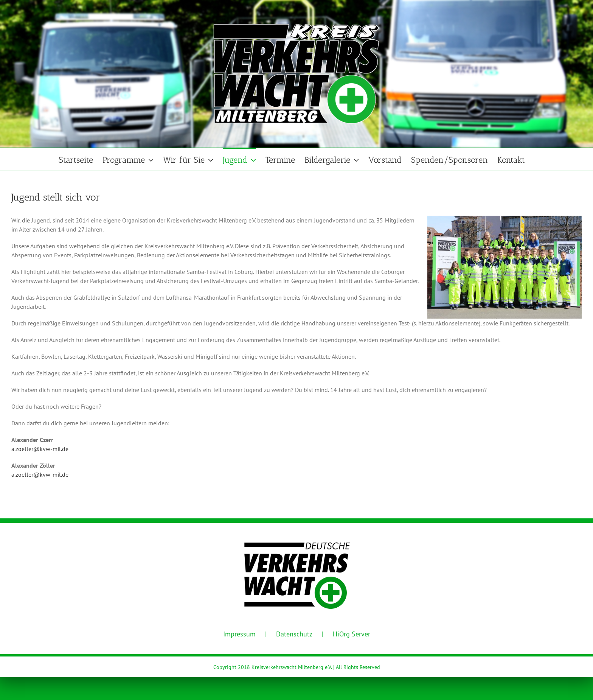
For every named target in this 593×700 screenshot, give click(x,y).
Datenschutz (294, 634)
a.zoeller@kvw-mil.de (40, 449)
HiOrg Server (352, 634)
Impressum (239, 634)
